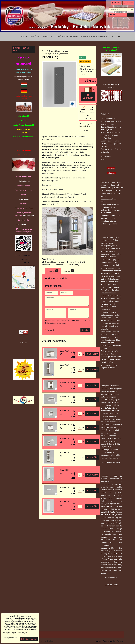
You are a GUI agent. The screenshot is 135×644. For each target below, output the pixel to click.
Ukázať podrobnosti (10, 638)
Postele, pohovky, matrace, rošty (97, 36)
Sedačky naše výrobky (41, 36)
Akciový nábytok (75, 265)
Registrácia (128, 3)
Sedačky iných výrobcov (67, 36)
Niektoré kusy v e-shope (55, 262)
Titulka (23, 36)
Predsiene (59, 265)
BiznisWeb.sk (118, 641)
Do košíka (88, 97)
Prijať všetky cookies (29, 639)
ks (81, 354)
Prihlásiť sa (116, 3)
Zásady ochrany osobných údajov (41, 641)
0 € (130, 15)
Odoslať (85, 330)
